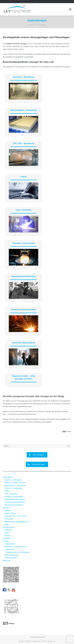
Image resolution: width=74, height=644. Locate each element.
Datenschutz (37, 641)
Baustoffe (8, 511)
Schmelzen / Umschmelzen (24, 243)
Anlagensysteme (10, 544)
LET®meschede (40, 637)
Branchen (6, 508)
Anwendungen (8, 477)
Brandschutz (10, 549)
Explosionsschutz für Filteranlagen (18, 552)
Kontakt (44, 641)
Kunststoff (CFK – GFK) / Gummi (16, 516)
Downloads (7, 538)
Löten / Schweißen (24, 210)
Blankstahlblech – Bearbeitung (24, 110)
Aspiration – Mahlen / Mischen (15, 483)
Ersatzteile (8, 530)
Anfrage (21, 641)
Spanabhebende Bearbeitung (24, 276)
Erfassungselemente (11, 555)
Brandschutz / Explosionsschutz (15, 547)
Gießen (24, 177)
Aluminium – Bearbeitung (24, 77)
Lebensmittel (9, 519)
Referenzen (7, 561)
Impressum (28, 641)
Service (7, 533)
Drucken (68, 431)
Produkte (6, 541)
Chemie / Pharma (10, 513)
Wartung (7, 535)
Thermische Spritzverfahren (24, 343)
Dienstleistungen (9, 527)
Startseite (32, 25)
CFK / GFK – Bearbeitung (24, 143)
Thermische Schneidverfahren (24, 310)
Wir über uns (51, 641)
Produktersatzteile (11, 558)
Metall (6, 524)
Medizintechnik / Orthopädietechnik (16, 522)
